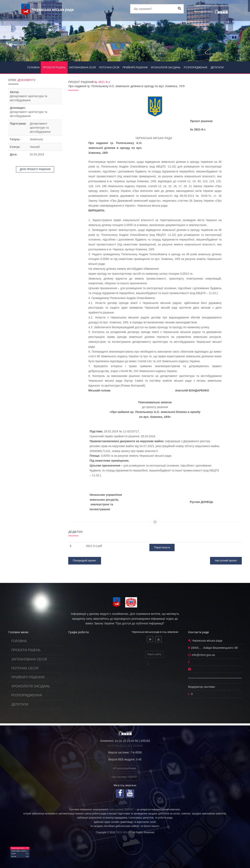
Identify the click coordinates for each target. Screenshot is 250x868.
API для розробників (124, 768)
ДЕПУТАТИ (217, 67)
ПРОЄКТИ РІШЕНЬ (54, 67)
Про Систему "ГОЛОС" (124, 777)
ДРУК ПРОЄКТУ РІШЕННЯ (35, 169)
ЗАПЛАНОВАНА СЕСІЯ (82, 67)
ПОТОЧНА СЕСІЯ (109, 67)
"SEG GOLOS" (124, 832)
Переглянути (162, 547)
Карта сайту (154, 654)
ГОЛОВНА (33, 67)
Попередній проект (85, 560)
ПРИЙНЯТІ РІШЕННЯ (135, 67)
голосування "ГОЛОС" (122, 810)
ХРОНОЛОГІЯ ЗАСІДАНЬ (166, 67)
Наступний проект (226, 560)
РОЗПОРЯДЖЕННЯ (195, 67)
